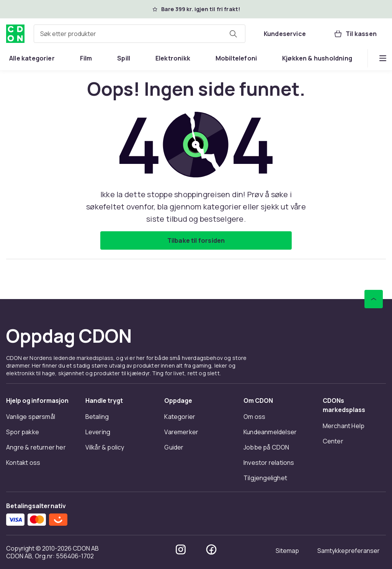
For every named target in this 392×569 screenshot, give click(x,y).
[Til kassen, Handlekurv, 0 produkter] (355, 34)
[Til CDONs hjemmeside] (15, 34)
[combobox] (140, 34)
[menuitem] (32, 58)
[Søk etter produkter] (233, 34)
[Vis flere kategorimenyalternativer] (383, 58)
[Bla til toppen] (374, 299)
